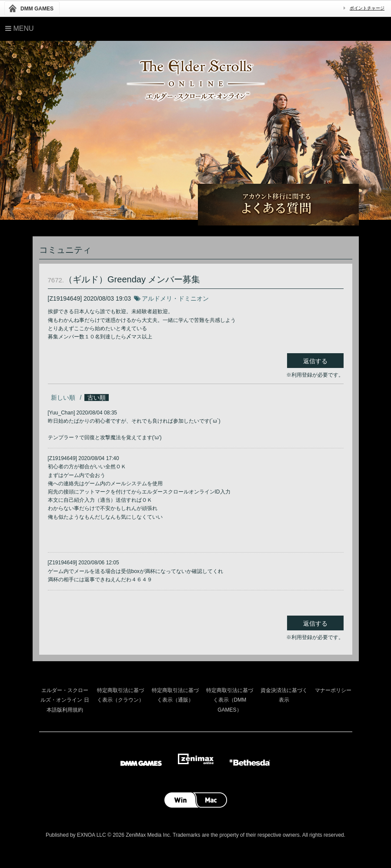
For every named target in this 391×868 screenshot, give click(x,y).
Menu (20, 28)
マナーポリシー (333, 690)
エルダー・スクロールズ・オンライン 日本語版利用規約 (65, 700)
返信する (315, 361)
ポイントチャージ (367, 8)
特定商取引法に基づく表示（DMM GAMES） (230, 700)
